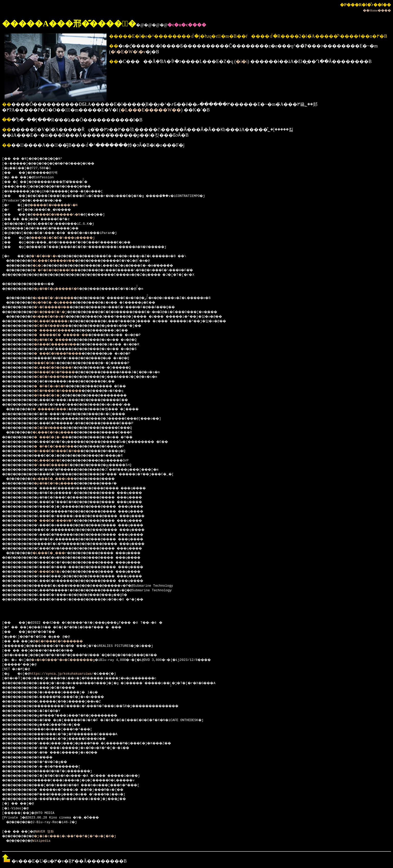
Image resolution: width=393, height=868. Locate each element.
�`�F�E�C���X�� (61, 447)
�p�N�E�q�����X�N (64, 289)
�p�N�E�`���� (58, 340)
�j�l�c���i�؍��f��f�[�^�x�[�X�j (84, 836)
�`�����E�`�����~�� (70, 335)
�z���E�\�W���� (60, 298)
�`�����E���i (57, 409)
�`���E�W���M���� (65, 354)
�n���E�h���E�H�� (65, 451)
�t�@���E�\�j (57, 312)
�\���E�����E (59, 465)
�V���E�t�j (54, 396)
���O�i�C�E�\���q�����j (71, 238)
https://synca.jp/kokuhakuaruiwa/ (64, 674)
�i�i (242, 61)
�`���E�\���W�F (61, 521)
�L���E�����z (59, 321)
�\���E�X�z (54, 572)
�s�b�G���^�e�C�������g (71, 660)
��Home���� (377, 10)
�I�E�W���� (55, 428)
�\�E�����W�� (59, 307)
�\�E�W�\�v (128, 52)
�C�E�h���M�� (58, 377)
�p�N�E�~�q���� (59, 303)
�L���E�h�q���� (60, 433)
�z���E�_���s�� (60, 479)
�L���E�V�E (54, 461)
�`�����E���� (60, 331)
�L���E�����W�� (151, 110)
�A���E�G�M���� (62, 372)
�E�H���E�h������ (65, 391)
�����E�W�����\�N (60, 205)
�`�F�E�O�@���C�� (62, 270)
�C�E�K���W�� (58, 326)
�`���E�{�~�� (58, 437)
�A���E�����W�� (63, 345)
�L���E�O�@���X (61, 368)
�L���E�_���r (56, 553)
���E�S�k (51, 363)
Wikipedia (45, 841)
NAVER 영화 (49, 832)
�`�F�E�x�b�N (56, 386)
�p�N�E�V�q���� (61, 484)
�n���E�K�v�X (55, 317)
